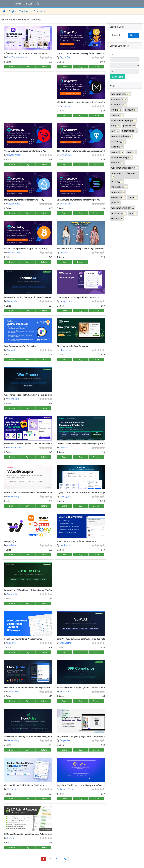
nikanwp (11, 643)
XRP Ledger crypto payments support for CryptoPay (81, 102)
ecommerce (119, 99)
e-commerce (130, 131)
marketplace (119, 187)
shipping (117, 115)
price (115, 203)
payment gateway (122, 136)
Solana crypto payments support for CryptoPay (78, 200)
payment (117, 152)
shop (115, 126)
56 (65, 859)
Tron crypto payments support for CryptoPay (25, 151)
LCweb (11, 838)
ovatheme (65, 545)
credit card (118, 197)
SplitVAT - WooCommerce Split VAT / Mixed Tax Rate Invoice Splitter (88, 639)
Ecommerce (39, 11)
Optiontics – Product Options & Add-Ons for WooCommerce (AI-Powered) (38, 444)
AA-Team (12, 545)
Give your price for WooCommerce (73, 346)
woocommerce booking (125, 168)
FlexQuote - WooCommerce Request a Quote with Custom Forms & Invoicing (39, 688)
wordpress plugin (122, 157)
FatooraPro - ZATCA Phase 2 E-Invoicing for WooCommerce (32, 590)
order (131, 152)
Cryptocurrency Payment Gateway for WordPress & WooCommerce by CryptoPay (94, 53)
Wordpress (25, 11)
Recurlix (64, 448)
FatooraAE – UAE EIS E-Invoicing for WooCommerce (28, 297)
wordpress (119, 105)
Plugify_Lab (66, 350)
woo (133, 213)
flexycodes (65, 740)
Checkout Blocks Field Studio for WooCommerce (26, 785)
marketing (118, 141)
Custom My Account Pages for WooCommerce (78, 297)
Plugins (30, 4)
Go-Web (64, 252)
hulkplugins (66, 301)
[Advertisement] (28, 93)
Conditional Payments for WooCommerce (23, 639)
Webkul (11, 350)
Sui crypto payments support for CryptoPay (24, 200)
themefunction (15, 448)
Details (44, 67)
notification (119, 213)
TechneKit (12, 789)
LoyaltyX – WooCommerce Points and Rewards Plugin (81, 492)
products (129, 126)
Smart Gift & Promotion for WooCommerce (76, 541)
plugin (116, 110)
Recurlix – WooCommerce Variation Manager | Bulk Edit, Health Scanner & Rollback (94, 444)
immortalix (13, 691)
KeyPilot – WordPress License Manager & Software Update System (88, 785)
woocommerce (120, 94)
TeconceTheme (68, 789)
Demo (12, 67)
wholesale (118, 192)
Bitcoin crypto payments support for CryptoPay (26, 248)
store (133, 197)
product (131, 110)
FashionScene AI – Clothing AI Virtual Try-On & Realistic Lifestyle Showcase (91, 248)
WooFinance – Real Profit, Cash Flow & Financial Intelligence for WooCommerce (40, 395)
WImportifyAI (10, 541)
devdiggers (65, 496)
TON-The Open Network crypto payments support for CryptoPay (87, 151)
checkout (117, 163)
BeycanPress (66, 57)
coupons (117, 219)
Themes (17, 4)
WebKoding (13, 301)
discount (117, 147)
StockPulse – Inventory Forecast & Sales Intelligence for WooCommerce (37, 736)
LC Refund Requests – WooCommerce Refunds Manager (30, 834)
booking (117, 182)
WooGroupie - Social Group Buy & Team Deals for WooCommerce (34, 492)
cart (115, 131)
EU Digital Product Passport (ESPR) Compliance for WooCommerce (87, 688)
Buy (28, 67)
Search (134, 35)
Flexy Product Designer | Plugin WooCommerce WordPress (84, 736)
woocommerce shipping (123, 175)
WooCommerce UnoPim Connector (20, 346)
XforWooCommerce (17, 57)
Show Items (118, 77)
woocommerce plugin (124, 120)
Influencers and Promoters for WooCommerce (25, 53)
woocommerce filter (123, 208)
